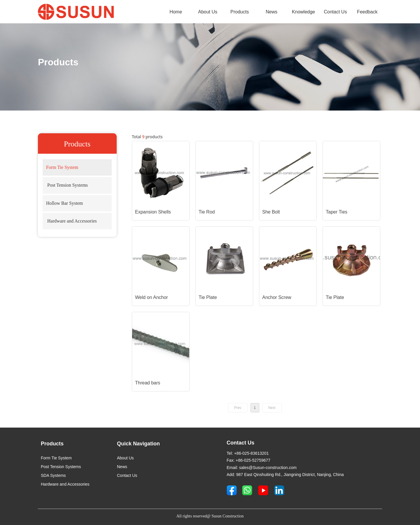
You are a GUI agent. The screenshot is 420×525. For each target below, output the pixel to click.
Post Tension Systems (67, 185)
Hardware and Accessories (72, 221)
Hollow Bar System (64, 203)
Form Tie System (62, 167)
